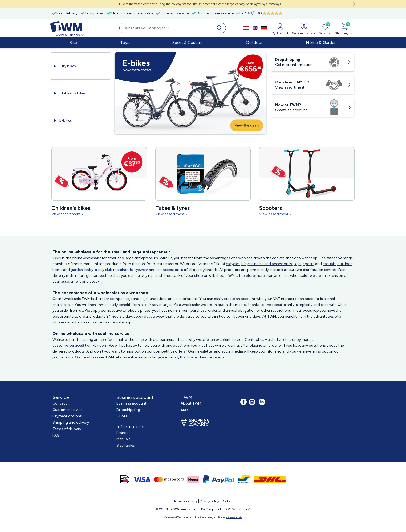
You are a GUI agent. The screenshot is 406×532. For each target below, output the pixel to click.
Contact (60, 403)
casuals (329, 264)
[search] (221, 28)
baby (89, 270)
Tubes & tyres (175, 208)
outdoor (345, 264)
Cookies (227, 501)
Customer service (67, 410)
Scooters (276, 208)
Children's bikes (73, 93)
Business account (131, 403)
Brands (122, 433)
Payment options (67, 416)
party (100, 270)
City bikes (68, 66)
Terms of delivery (67, 429)
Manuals (123, 439)
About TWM (191, 403)
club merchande (119, 270)
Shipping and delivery (71, 423)
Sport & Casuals (188, 43)
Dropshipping (128, 410)
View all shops (70, 35)
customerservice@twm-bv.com (80, 345)
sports (309, 264)
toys (297, 264)
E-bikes (66, 120)
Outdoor (254, 43)
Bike (73, 43)
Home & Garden (321, 43)
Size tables (126, 445)
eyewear (141, 270)
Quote (122, 416)
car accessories (170, 270)
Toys (125, 43)
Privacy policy (209, 501)
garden (77, 270)
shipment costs (234, 517)
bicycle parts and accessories (267, 264)
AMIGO (186, 410)
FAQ (56, 435)
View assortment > (68, 214)
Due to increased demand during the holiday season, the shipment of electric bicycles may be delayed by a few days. (200, 4)
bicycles (233, 264)
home (57, 270)
